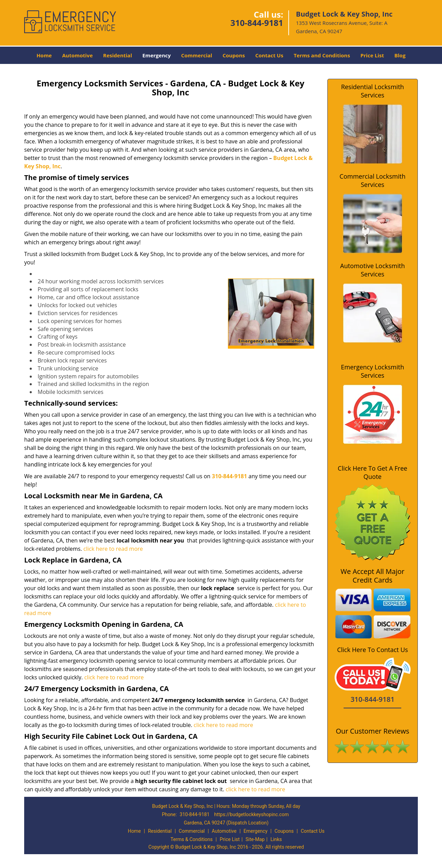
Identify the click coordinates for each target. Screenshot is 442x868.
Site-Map (255, 839)
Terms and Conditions (322, 55)
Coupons (234, 55)
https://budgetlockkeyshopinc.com (251, 814)
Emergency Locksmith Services (372, 371)
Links (276, 839)
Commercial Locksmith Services (372, 180)
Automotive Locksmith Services (372, 270)
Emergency (156, 55)
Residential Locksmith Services (373, 91)
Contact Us (269, 55)
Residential (118, 55)
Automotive (78, 55)
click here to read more (113, 549)
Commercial (197, 55)
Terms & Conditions (192, 839)
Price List (372, 55)
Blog (400, 55)
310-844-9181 (257, 23)
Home (44, 55)
